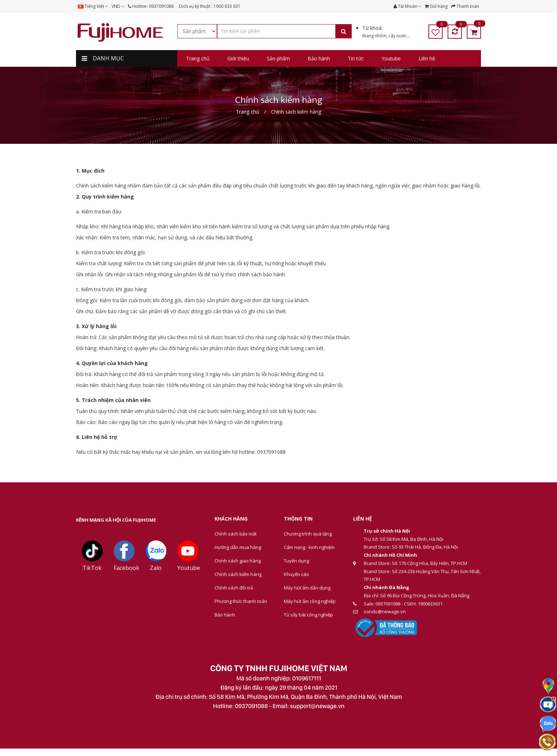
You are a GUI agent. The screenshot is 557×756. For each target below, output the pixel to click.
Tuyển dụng (296, 561)
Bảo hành (225, 615)
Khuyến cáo (296, 574)
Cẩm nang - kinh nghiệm (309, 547)
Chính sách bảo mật (236, 534)
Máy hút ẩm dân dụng (307, 588)
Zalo (156, 568)
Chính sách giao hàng (238, 561)
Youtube (189, 568)
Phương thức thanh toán (241, 601)
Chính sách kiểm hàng (238, 574)
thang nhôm (374, 36)
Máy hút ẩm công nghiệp (310, 601)
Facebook (126, 568)
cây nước (398, 36)
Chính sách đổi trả (234, 588)
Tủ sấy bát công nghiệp (308, 615)
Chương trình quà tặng (308, 534)
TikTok (92, 568)
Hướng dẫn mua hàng (238, 547)
